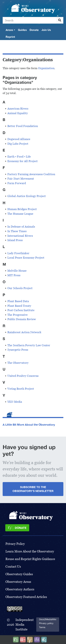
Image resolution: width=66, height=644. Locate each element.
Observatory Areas (18, 582)
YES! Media (15, 402)
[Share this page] (30, 640)
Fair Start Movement (21, 179)
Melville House (17, 271)
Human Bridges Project (22, 209)
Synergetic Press (18, 350)
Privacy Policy (15, 544)
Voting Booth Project (21, 389)
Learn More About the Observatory (30, 551)
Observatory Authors (20, 589)
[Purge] (44, 640)
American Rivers (18, 109)
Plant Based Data (18, 301)
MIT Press (14, 275)
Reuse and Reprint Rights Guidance (30, 559)
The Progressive (18, 315)
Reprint (10, 37)
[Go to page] (60, 20)
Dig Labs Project (18, 144)
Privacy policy (46, 623)
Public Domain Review (22, 319)
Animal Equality (18, 113)
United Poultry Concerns (23, 376)
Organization (46, 68)
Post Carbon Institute (21, 310)
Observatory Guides (19, 574)
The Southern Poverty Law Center (29, 345)
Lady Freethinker (18, 253)
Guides (22, 30)
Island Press (15, 240)
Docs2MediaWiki (48, 619)
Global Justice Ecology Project (27, 196)
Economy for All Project (23, 161)
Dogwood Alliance (19, 139)
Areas (9, 30)
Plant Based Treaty (19, 306)
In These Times (17, 231)
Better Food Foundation (23, 126)
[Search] (29, 20)
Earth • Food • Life (19, 157)
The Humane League (20, 214)
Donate (34, 30)
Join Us (46, 30)
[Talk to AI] (23, 640)
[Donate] (17, 528)
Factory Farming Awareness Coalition (31, 174)
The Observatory (18, 363)
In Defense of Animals (21, 227)
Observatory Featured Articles (26, 597)
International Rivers (20, 236)
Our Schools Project (20, 288)
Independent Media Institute (25, 625)
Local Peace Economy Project (26, 258)
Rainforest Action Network (24, 332)
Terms (42, 627)
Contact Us (13, 566)
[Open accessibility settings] (37, 640)
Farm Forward (17, 183)
